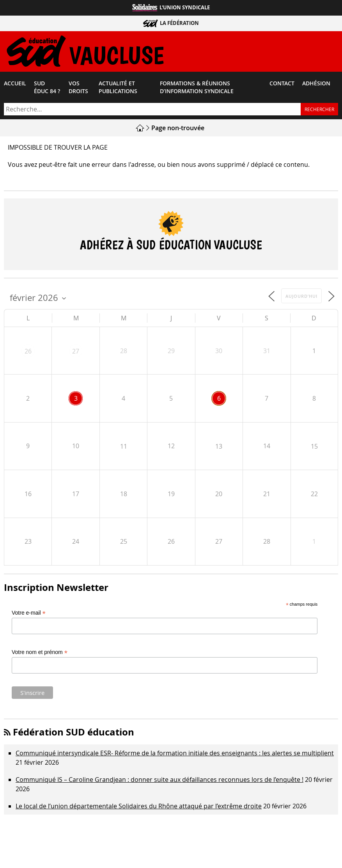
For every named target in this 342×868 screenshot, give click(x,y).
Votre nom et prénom (40, 654)
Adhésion (316, 85)
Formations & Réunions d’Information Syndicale (197, 89)
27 (76, 353)
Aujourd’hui (301, 298)
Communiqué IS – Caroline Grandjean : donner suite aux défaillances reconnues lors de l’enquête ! (159, 781)
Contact (282, 85)
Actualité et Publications (118, 89)
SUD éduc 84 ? (47, 89)
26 (28, 353)
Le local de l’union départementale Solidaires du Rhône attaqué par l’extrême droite (139, 808)
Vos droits (78, 89)
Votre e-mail (29, 615)
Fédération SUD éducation (74, 734)
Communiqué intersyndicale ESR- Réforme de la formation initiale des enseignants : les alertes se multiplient (175, 755)
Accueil (15, 85)
